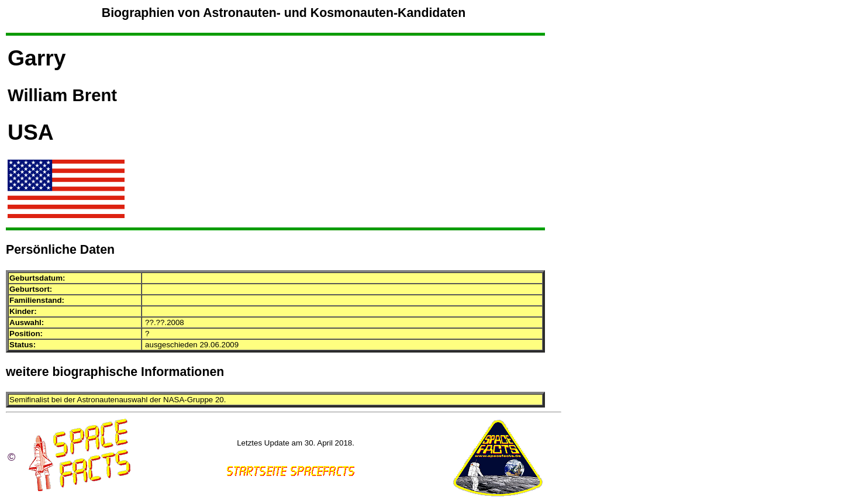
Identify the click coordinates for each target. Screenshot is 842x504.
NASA (174, 400)
